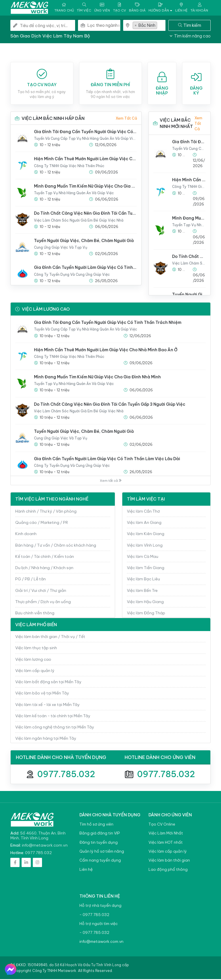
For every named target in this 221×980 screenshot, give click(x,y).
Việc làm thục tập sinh (36, 649)
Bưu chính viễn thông (35, 614)
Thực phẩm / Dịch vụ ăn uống (43, 603)
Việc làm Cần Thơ (143, 512)
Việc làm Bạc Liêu (143, 580)
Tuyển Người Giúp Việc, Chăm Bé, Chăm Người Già (84, 241)
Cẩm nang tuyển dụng (100, 861)
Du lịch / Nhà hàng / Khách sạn (44, 569)
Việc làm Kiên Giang (146, 535)
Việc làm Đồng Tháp (146, 614)
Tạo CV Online (162, 825)
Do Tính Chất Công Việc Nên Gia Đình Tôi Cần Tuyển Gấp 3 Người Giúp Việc (85, 214)
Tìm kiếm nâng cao (190, 37)
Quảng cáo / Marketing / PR (42, 523)
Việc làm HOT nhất (166, 843)
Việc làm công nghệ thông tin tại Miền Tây (55, 728)
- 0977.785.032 (94, 915)
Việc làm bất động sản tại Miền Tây (48, 683)
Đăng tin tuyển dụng (99, 843)
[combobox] (104, 26)
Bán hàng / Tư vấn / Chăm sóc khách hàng (56, 546)
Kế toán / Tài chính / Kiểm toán (45, 557)
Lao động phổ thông (168, 870)
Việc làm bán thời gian (169, 861)
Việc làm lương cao (33, 660)
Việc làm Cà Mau (143, 557)
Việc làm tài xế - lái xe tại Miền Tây (47, 705)
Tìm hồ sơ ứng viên (96, 825)
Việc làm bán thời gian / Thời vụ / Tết (50, 637)
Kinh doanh (26, 535)
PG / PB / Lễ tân (31, 580)
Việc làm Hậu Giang (145, 603)
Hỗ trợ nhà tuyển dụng (100, 906)
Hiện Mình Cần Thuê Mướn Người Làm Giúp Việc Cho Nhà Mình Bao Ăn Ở (85, 160)
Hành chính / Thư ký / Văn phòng (46, 512)
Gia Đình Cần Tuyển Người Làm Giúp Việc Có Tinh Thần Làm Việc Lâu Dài (85, 268)
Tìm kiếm (190, 26)
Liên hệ (86, 870)
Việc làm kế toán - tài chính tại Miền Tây (53, 717)
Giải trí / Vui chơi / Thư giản (41, 591)
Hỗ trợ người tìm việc (99, 925)
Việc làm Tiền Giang (146, 569)
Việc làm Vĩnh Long (145, 546)
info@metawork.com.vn (45, 846)
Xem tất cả (126, 119)
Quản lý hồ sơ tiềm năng (102, 852)
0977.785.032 (66, 775)
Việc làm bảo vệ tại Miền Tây (42, 694)
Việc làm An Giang (144, 523)
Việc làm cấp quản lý (35, 671)
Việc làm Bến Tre (142, 591)
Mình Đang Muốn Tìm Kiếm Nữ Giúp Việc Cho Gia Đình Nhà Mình (85, 187)
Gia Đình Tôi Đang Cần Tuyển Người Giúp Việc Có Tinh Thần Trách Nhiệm (85, 133)
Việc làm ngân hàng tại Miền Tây (46, 739)
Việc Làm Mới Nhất (166, 834)
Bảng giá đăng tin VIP (100, 834)
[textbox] (104, 26)
